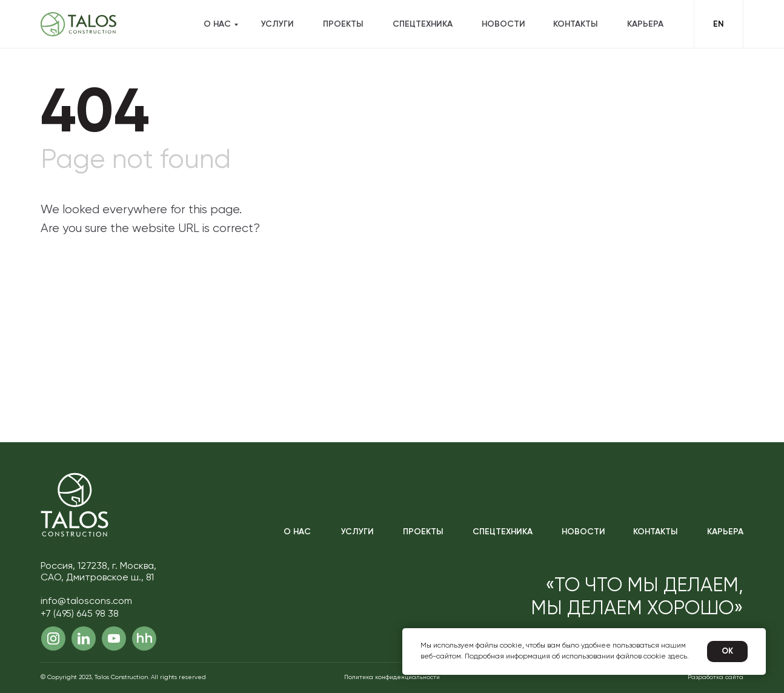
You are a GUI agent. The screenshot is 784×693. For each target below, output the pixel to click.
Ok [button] (727, 652)
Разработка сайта (716, 677)
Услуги (277, 24)
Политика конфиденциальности (392, 677)
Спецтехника (423, 24)
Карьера (645, 24)
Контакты (575, 24)
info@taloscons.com (86, 602)
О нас (217, 24)
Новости (503, 24)
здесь (677, 657)
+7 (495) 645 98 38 (80, 614)
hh (144, 638)
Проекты (343, 24)
